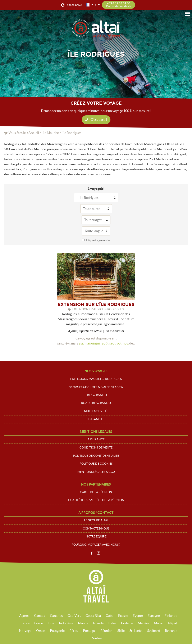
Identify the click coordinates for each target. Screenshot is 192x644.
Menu (187, 14)
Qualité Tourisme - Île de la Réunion (96, 500)
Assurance (96, 439)
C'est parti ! (99, 120)
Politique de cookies (96, 464)
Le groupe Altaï (96, 520)
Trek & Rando (96, 395)
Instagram (99, 553)
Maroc (159, 623)
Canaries (56, 616)
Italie (112, 623)
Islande (98, 623)
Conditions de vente (96, 447)
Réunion (106, 631)
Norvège (25, 631)
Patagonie (57, 631)
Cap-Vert (74, 616)
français (88, 5)
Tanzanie (171, 631)
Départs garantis (98, 240)
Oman (41, 631)
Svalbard (154, 631)
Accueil (34, 133)
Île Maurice (51, 133)
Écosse (123, 616)
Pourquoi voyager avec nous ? (96, 545)
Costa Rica (93, 616)
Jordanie (127, 623)
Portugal (89, 631)
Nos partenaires (96, 484)
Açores (24, 616)
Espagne (154, 616)
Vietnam (98, 638)
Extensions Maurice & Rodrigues (96, 379)
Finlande (171, 616)
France (25, 623)
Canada (40, 616)
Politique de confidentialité (96, 456)
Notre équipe (96, 536)
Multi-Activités (96, 411)
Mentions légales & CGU (96, 472)
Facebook (92, 553)
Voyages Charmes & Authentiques (96, 387)
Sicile (121, 631)
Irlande (83, 623)
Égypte (138, 616)
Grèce (39, 623)
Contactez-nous (96, 528)
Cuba (109, 616)
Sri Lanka (136, 631)
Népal (172, 623)
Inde (51, 623)
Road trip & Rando (96, 403)
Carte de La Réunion (96, 492)
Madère (143, 623)
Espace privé (74, 5)
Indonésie (66, 623)
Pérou (74, 631)
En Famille (96, 419)
